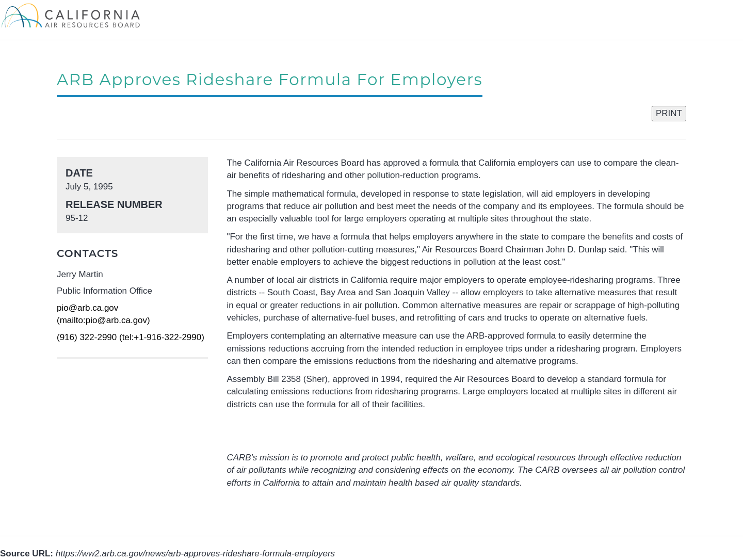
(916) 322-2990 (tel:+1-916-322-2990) (131, 337)
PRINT (669, 113)
